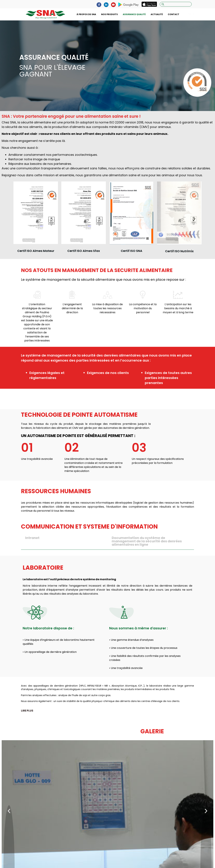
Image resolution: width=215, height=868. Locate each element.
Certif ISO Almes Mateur (36, 251)
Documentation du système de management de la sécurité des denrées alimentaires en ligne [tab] (147, 541)
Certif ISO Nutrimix (179, 251)
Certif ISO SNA (132, 251)
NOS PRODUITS (109, 14)
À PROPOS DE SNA (86, 14)
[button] (27, 711)
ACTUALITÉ (157, 14)
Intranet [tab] (32, 538)
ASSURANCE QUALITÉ (134, 14)
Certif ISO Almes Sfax (84, 251)
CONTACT (174, 14)
